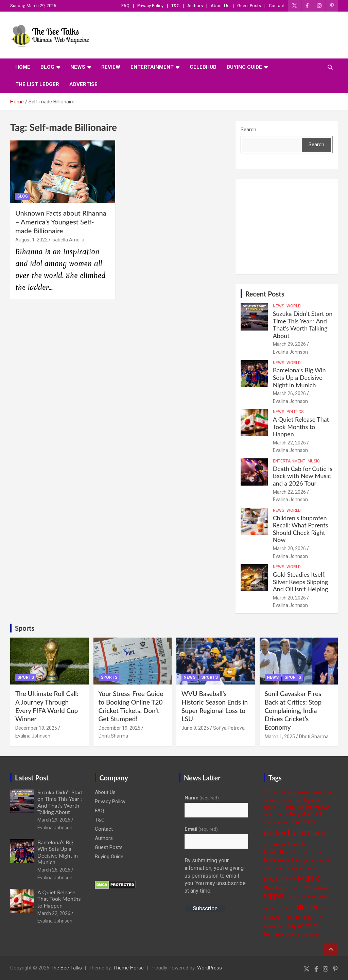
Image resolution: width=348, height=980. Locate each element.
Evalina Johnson (290, 352)
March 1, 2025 (280, 737)
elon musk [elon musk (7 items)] (304, 822)
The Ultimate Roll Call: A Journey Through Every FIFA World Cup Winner (47, 706)
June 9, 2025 (195, 728)
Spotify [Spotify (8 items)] (312, 917)
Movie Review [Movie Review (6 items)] (279, 879)
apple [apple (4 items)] (329, 793)
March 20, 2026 (289, 548)
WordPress (210, 968)
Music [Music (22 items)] (309, 878)
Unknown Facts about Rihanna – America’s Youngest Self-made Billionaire (61, 222)
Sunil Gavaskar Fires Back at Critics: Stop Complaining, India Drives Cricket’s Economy (293, 710)
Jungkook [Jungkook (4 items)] (295, 869)
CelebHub (203, 67)
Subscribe (205, 908)
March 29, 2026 (289, 344)
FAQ (125, 6)
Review (111, 67)
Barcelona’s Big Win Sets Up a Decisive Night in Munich (299, 377)
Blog (47, 67)
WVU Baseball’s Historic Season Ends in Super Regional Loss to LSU (215, 706)
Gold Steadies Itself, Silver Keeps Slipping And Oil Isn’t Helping (301, 582)
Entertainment (152, 67)
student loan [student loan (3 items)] (274, 926)
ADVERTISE (83, 84)
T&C (175, 6)
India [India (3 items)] (268, 869)
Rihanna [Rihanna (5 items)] (296, 897)
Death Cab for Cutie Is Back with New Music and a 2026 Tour (303, 476)
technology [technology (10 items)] (279, 934)
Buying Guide (244, 67)
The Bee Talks (66, 968)
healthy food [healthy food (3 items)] (311, 852)
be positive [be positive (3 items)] (291, 801)
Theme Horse (128, 968)
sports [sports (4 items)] (293, 917)
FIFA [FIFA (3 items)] (267, 845)
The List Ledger (37, 84)
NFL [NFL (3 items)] (307, 888)
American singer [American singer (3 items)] (308, 793)
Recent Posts (265, 294)
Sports (25, 628)
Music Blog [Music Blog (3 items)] (273, 888)
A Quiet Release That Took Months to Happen (301, 427)
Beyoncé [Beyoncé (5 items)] (312, 800)
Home (23, 67)
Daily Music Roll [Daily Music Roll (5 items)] (306, 814)
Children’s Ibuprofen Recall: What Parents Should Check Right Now (301, 529)
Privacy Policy (150, 6)
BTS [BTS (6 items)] (290, 807)
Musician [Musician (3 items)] (293, 888)
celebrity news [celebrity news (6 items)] (314, 807)
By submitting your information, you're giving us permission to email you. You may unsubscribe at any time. (215, 876)
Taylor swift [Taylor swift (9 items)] (303, 925)
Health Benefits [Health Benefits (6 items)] (281, 852)
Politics (295, 412)
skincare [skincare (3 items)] (329, 909)
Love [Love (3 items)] (312, 869)
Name (202, 798)
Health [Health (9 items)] (297, 844)
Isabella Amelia (68, 240)
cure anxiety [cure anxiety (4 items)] (275, 815)
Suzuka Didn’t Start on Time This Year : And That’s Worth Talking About (303, 325)
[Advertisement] (287, 226)
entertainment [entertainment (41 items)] (295, 833)
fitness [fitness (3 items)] (280, 845)
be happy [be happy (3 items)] (271, 801)
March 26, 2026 (289, 393)
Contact (276, 6)
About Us (220, 6)
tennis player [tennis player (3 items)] (308, 935)
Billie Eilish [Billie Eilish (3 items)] (273, 808)
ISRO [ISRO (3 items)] (279, 869)
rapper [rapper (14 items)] (274, 896)
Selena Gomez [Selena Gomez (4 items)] (278, 908)
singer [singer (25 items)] (307, 907)
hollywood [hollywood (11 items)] (278, 860)
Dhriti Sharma (113, 736)
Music (314, 461)
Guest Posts (249, 6)
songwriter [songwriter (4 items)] (274, 917)
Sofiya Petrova (229, 728)
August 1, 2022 (31, 240)
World (294, 306)
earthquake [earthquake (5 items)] (276, 822)
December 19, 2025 (36, 728)
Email (201, 829)
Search (248, 130)
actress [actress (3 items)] (285, 793)
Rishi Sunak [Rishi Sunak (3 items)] (318, 897)
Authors (195, 6)
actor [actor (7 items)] (270, 792)
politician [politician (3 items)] (321, 888)
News (78, 67)
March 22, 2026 (289, 443)
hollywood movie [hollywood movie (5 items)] (314, 861)
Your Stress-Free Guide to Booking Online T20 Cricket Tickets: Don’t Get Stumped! (131, 706)
